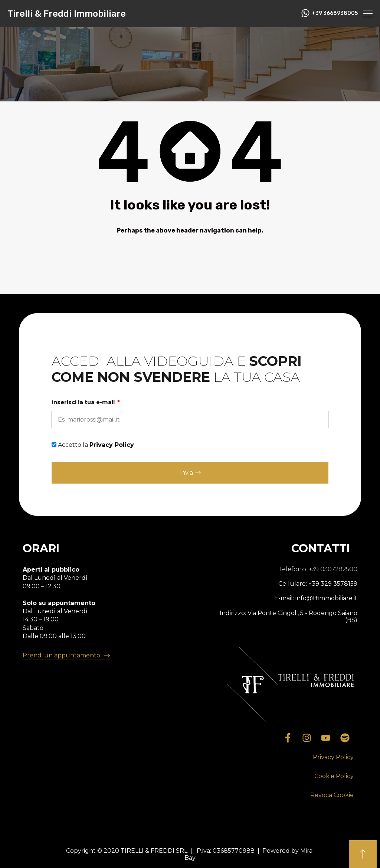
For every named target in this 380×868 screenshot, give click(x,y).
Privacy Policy (112, 445)
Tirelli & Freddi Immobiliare (67, 14)
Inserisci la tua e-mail (84, 402)
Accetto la (96, 445)
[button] (333, 758)
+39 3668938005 (335, 13)
